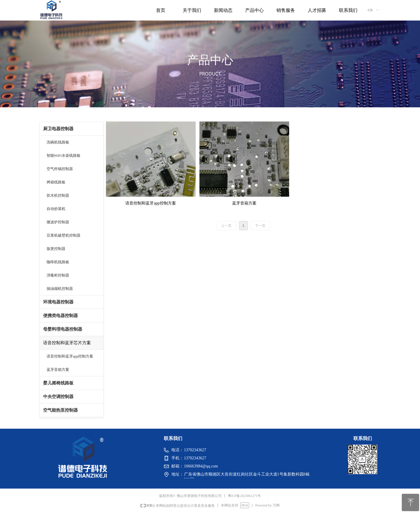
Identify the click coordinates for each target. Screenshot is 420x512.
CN (370, 10)
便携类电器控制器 (60, 316)
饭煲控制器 (56, 249)
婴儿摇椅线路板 (58, 383)
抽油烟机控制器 (60, 289)
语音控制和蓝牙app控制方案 (70, 356)
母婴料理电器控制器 (63, 329)
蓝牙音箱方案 (58, 370)
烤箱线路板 (56, 182)
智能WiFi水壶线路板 (64, 155)
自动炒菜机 (56, 209)
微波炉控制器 (58, 222)
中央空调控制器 (58, 397)
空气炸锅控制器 (60, 169)
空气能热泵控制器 (60, 410)
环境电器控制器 (58, 302)
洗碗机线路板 (58, 142)
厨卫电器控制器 (58, 129)
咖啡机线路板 (58, 262)
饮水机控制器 (58, 195)
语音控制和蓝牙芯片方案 (67, 343)
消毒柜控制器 (58, 275)
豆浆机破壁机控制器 (64, 235)
